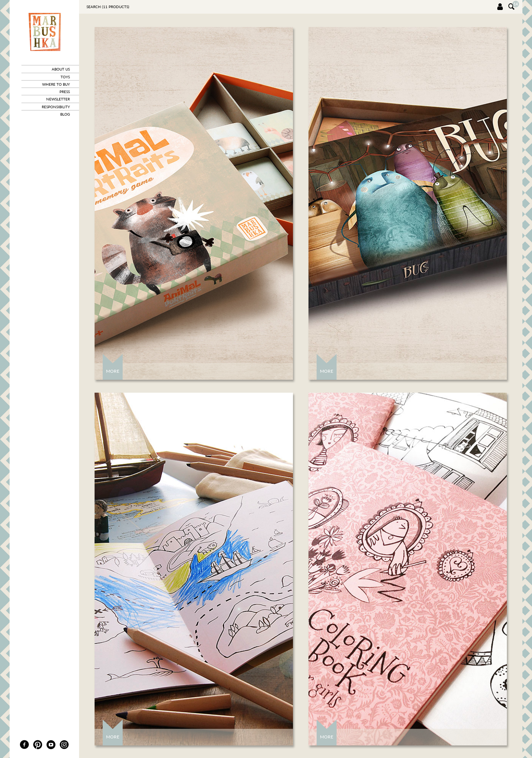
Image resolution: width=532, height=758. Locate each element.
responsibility (56, 107)
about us (61, 69)
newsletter (58, 99)
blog (65, 114)
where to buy (56, 84)
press (65, 92)
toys (65, 77)
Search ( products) (108, 7)
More (113, 371)
